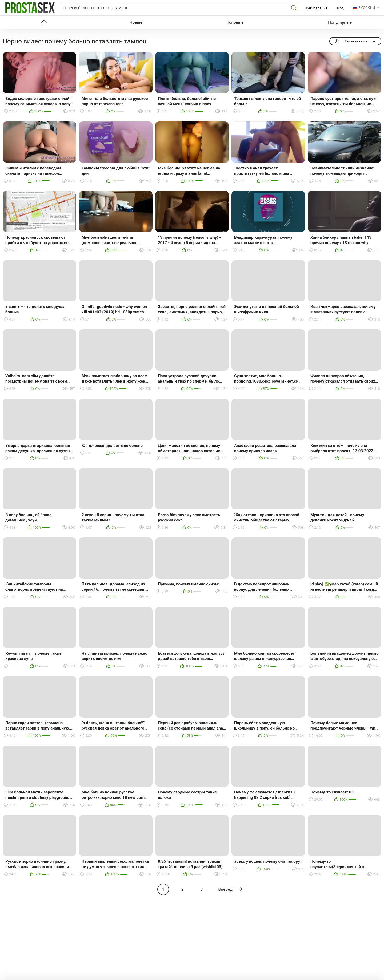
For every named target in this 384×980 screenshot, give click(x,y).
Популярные (340, 22)
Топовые (235, 22)
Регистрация (317, 8)
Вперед (225, 889)
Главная (44, 22)
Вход (340, 8)
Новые (136, 22)
